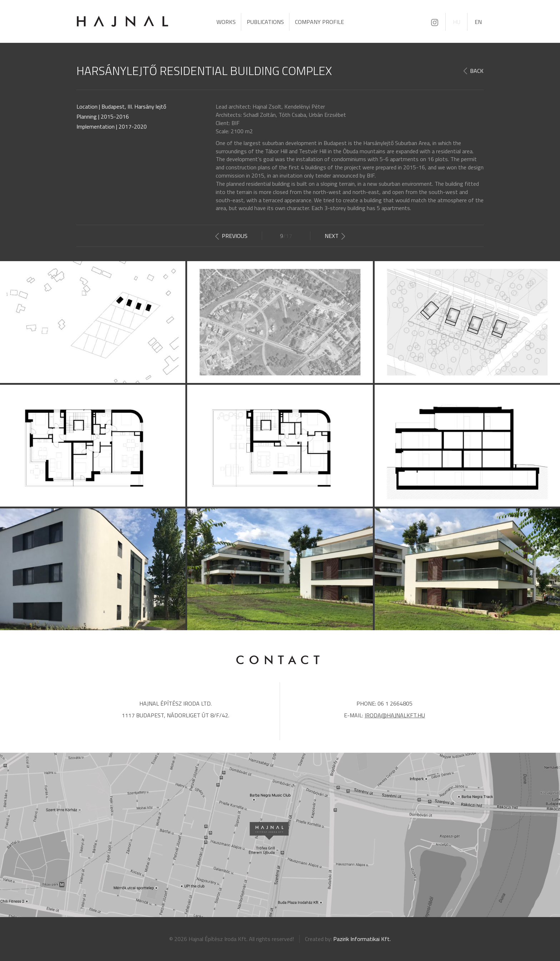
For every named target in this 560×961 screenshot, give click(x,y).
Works (226, 22)
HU (457, 22)
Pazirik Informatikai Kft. (362, 939)
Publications (265, 22)
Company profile (319, 22)
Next (332, 236)
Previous (235, 236)
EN (478, 22)
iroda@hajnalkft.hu (395, 715)
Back (477, 71)
